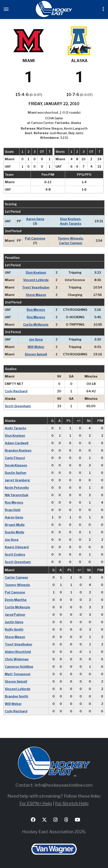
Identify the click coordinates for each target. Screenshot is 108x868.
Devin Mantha (16, 600)
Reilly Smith (14, 629)
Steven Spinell (36, 354)
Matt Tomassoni (18, 674)
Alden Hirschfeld (18, 652)
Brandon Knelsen (18, 450)
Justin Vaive (14, 622)
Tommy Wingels (70, 238)
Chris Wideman (17, 659)
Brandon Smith (17, 696)
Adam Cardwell (17, 443)
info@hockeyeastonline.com (64, 785)
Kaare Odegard (17, 547)
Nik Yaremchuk (17, 495)
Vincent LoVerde (36, 280)
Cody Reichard (16, 391)
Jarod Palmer (15, 615)
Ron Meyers (36, 310)
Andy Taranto (71, 224)
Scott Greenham (18, 406)
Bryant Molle (15, 525)
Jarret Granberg (17, 480)
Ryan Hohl (13, 510)
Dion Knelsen (70, 219)
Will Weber (36, 347)
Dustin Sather (16, 473)
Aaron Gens (35, 219)
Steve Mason (36, 295)
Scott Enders (15, 554)
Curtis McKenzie (36, 324)
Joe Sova (36, 339)
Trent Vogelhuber (36, 287)
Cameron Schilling (19, 667)
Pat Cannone (35, 238)
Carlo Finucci (15, 458)
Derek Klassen (16, 465)
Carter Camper (71, 243)
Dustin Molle (15, 532)
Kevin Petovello (17, 488)
